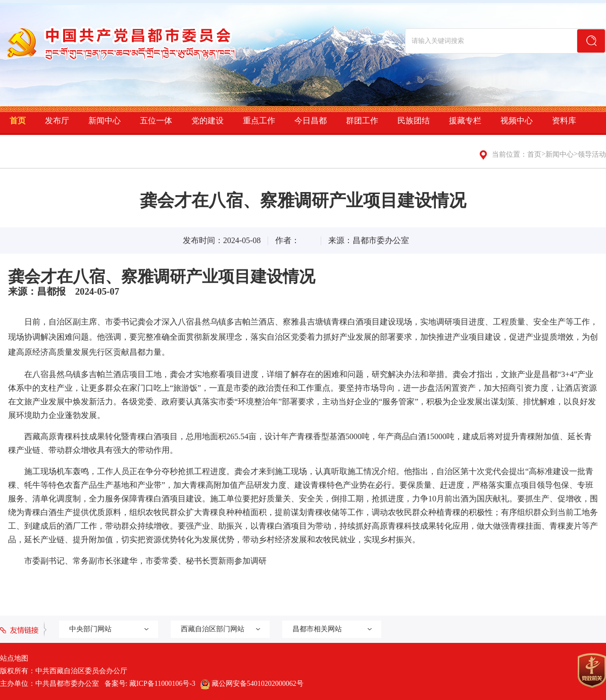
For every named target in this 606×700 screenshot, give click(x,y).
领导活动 (592, 154)
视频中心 (517, 121)
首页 (18, 121)
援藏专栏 (465, 121)
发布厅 (57, 121)
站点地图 (14, 658)
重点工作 (259, 121)
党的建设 (208, 121)
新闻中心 (105, 121)
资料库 (564, 121)
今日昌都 (311, 121)
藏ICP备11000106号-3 (162, 684)
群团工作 (362, 121)
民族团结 (414, 121)
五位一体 (156, 121)
